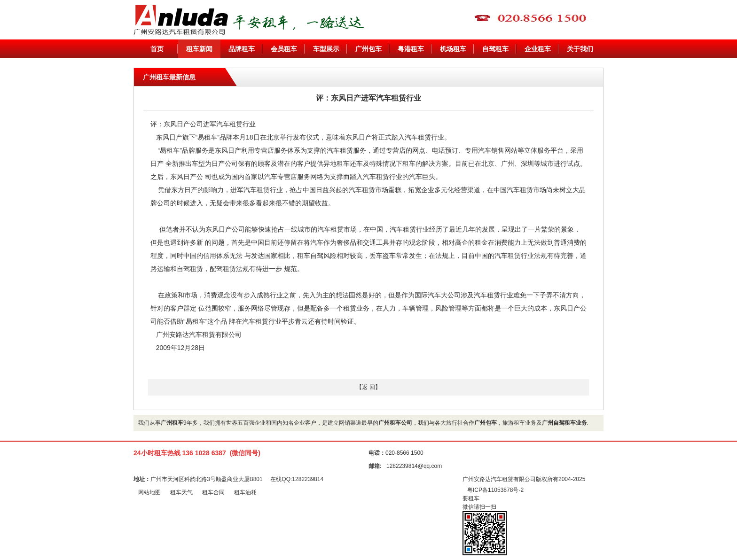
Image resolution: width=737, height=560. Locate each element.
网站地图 (149, 492)
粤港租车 (411, 49)
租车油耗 (245, 492)
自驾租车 (495, 49)
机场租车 (453, 49)
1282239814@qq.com (414, 466)
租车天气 (181, 492)
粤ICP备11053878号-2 (495, 490)
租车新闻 (199, 49)
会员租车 (284, 49)
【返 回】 (368, 387)
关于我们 (580, 49)
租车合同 (213, 492)
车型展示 (326, 49)
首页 (157, 49)
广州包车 (368, 49)
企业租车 (538, 49)
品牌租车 (242, 49)
